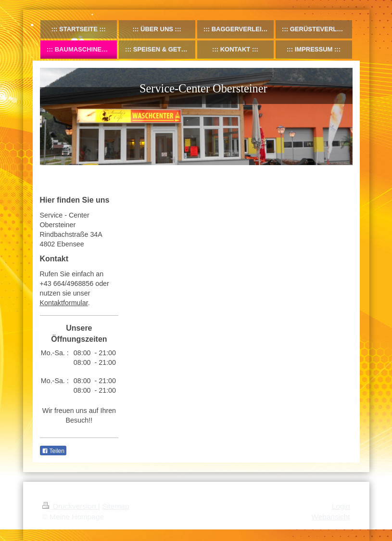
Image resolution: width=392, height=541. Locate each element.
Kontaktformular (64, 303)
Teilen (53, 451)
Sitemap (115, 506)
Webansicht (330, 517)
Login (341, 506)
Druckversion (70, 506)
